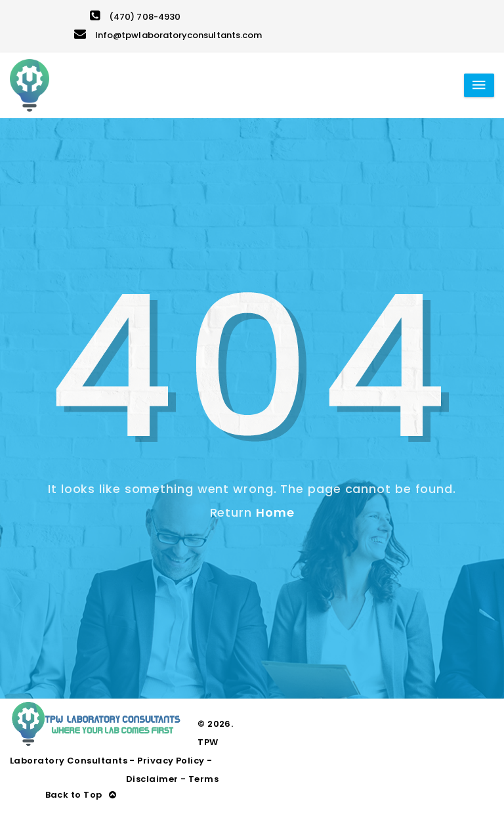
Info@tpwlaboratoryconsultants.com (168, 35)
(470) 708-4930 (135, 17)
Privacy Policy (171, 761)
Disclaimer (152, 779)
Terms (203, 779)
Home (275, 512)
